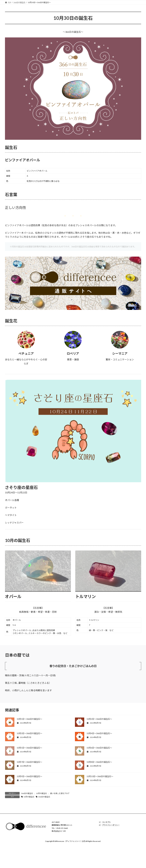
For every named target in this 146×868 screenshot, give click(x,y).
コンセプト (106, 822)
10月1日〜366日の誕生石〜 (29, 719)
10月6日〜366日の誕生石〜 (99, 748)
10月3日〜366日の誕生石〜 (29, 733)
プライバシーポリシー (111, 825)
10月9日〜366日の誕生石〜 (29, 776)
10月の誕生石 (41, 793)
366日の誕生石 (27, 793)
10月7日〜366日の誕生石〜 (29, 762)
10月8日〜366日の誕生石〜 (99, 762)
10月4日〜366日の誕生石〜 (99, 733)
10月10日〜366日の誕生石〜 (100, 776)
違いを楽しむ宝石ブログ (60, 793)
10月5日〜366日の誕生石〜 (29, 748)
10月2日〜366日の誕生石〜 (99, 719)
